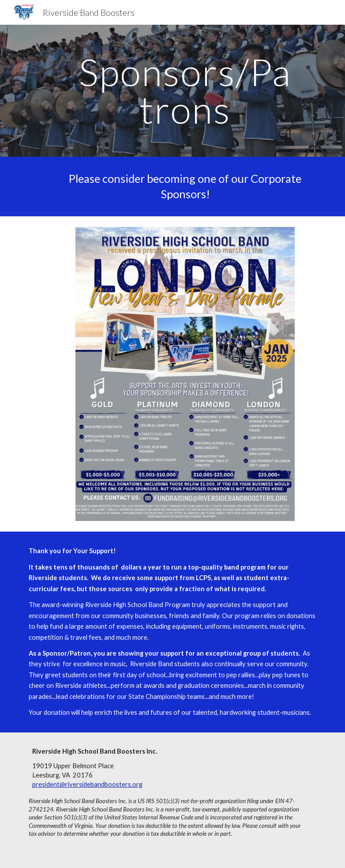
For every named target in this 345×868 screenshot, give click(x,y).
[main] (185, 91)
